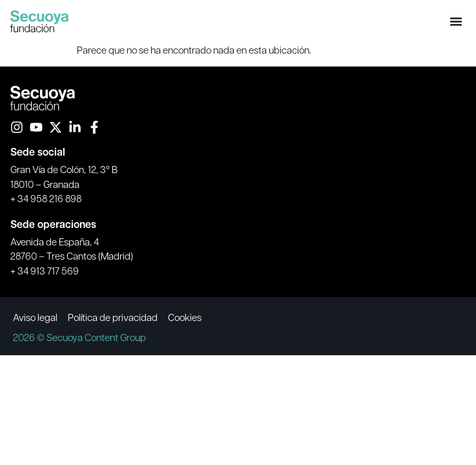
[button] (456, 21)
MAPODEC (25, 328)
